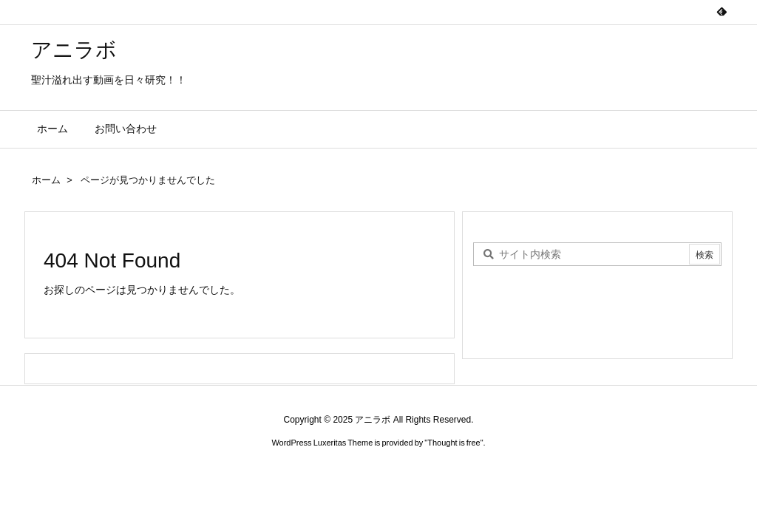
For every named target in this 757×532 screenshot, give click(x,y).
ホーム (46, 180)
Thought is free (454, 443)
